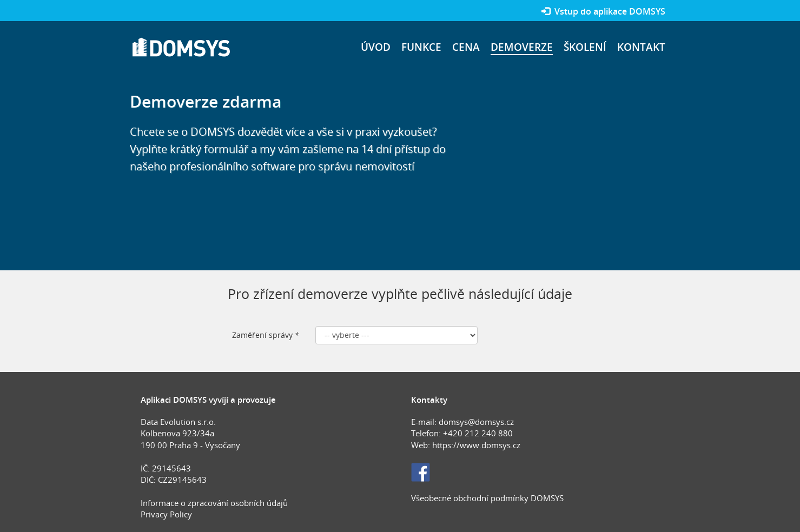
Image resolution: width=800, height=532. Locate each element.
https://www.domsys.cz (476, 445)
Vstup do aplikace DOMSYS (603, 11)
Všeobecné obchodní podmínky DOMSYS (487, 498)
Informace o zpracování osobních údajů (214, 503)
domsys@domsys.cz (476, 422)
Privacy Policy (166, 514)
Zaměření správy (266, 335)
